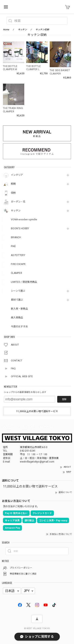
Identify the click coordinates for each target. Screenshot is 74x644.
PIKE (13, 246)
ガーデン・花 (18, 202)
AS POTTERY (18, 255)
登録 (64, 399)
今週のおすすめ (19, 327)
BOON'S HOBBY (20, 228)
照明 (13, 184)
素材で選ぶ (17, 300)
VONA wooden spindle (24, 220)
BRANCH (16, 237)
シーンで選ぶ (18, 291)
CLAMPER (16, 273)
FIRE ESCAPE (18, 264)
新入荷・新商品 (19, 309)
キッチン (16, 211)
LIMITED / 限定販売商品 (24, 282)
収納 (13, 193)
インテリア (17, 175)
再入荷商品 (17, 318)
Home (6, 30)
